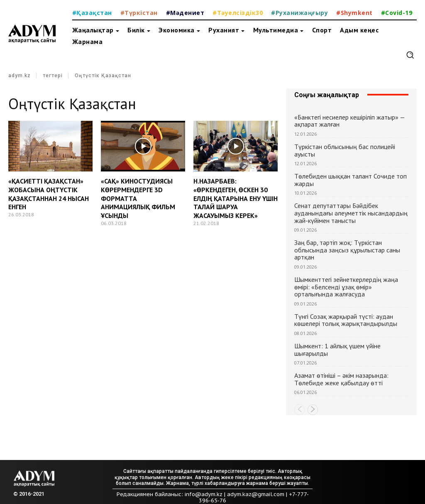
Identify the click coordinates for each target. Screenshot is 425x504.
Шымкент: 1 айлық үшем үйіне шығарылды (337, 350)
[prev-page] (299, 410)
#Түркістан (139, 13)
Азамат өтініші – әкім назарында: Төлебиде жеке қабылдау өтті (341, 379)
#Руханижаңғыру (299, 13)
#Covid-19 (397, 13)
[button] (410, 55)
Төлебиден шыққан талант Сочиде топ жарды (351, 180)
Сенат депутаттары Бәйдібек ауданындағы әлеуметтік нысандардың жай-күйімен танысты (351, 213)
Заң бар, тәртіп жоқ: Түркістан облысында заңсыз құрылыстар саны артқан (347, 250)
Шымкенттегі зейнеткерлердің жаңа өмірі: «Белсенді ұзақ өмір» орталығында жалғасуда (346, 287)
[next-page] (313, 410)
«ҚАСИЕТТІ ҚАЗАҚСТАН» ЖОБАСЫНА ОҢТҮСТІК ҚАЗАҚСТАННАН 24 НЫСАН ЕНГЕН (49, 194)
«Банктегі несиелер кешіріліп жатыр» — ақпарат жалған (349, 121)
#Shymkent (354, 13)
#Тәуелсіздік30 (238, 13)
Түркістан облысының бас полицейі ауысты (345, 150)
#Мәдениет (185, 13)
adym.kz (20, 76)
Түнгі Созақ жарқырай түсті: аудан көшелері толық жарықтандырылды (346, 320)
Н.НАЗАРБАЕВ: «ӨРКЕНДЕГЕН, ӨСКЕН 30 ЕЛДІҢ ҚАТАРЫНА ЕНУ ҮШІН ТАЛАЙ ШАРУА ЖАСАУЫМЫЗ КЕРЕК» (236, 198)
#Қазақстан (92, 13)
